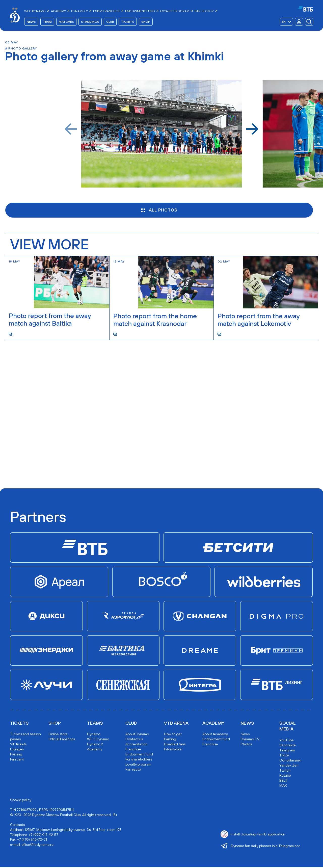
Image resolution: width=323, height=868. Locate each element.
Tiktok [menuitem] (284, 756)
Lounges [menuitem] (17, 750)
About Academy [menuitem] (215, 735)
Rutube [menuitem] (285, 776)
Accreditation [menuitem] (136, 745)
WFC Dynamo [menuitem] (98, 740)
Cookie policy (21, 800)
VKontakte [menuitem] (288, 746)
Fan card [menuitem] (17, 760)
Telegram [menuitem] (287, 751)
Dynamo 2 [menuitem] (95, 745)
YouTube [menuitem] (287, 741)
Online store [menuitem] (58, 735)
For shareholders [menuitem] (139, 760)
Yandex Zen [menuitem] (289, 766)
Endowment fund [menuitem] (139, 755)
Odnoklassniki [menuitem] (290, 761)
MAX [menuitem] (283, 786)
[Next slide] (252, 129)
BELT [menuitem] (284, 781)
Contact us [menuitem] (134, 740)
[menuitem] (37, 11)
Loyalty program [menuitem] (138, 765)
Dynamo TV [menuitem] (250, 740)
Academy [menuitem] (95, 750)
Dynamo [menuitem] (94, 735)
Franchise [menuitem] (133, 750)
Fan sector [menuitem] (134, 770)
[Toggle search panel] (309, 22)
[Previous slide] (71, 129)
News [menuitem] (245, 735)
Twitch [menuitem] (285, 771)
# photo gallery (21, 49)
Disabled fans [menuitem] (175, 745)
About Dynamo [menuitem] (137, 735)
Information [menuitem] (173, 750)
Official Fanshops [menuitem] (62, 740)
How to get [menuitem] (173, 735)
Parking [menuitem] (16, 755)
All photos (159, 211)
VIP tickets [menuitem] (18, 745)
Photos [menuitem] (246, 745)
